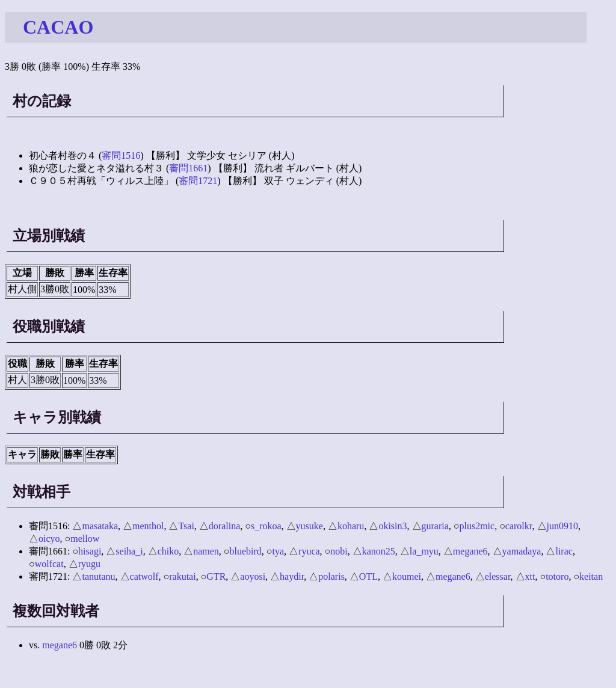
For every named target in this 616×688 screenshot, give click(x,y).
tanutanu (98, 576)
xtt (530, 576)
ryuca (309, 551)
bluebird (246, 551)
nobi (339, 551)
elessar (498, 576)
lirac (564, 551)
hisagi (90, 551)
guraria (435, 526)
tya (279, 551)
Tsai (186, 526)
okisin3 (393, 526)
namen (206, 551)
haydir (292, 576)
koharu (351, 526)
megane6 (470, 551)
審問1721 (198, 181)
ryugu (89, 564)
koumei (407, 576)
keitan (591, 576)
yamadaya (522, 551)
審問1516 (121, 155)
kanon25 (379, 551)
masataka (100, 526)
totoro (557, 576)
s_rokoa (266, 526)
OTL (368, 576)
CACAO (58, 27)
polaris (331, 576)
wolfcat (49, 564)
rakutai (182, 576)
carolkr (519, 526)
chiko (168, 551)
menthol (148, 526)
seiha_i (129, 551)
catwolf (144, 576)
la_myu (424, 551)
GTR (216, 576)
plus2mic (477, 526)
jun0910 (562, 526)
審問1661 (188, 168)
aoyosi (253, 576)
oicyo (49, 539)
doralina (224, 526)
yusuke (310, 526)
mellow (85, 539)
